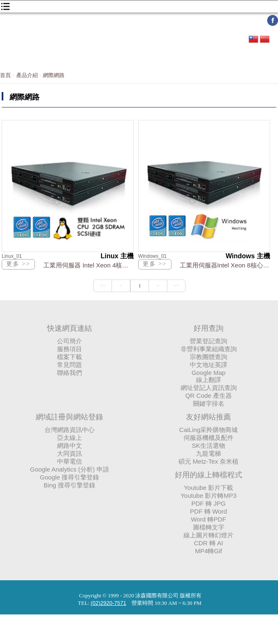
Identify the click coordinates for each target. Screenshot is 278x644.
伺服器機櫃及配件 (208, 438)
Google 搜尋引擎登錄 (70, 477)
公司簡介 (69, 341)
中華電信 (69, 461)
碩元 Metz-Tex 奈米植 (208, 461)
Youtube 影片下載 (209, 488)
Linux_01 (12, 256)
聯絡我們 (69, 373)
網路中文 (69, 446)
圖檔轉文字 (209, 527)
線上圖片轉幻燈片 (208, 535)
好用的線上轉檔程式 (208, 475)
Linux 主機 (117, 256)
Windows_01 (153, 256)
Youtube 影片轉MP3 (209, 495)
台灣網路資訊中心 (69, 430)
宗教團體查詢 (208, 357)
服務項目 (69, 349)
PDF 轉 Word (209, 511)
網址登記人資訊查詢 (209, 388)
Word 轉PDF (209, 519)
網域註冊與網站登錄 (69, 417)
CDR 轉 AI (208, 543)
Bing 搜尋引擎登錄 (69, 485)
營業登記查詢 (208, 341)
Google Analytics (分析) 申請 (69, 469)
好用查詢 (208, 328)
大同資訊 (69, 453)
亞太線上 (69, 438)
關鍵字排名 (209, 403)
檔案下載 (69, 357)
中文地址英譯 (208, 365)
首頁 (5, 75)
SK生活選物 (208, 446)
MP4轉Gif (208, 551)
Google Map (208, 373)
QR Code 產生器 (208, 396)
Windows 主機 (248, 256)
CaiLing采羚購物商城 (209, 430)
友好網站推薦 (208, 417)
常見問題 (69, 365)
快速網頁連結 (69, 328)
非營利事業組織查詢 (209, 349)
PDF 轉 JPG (209, 503)
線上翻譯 (208, 380)
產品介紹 (27, 75)
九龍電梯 (208, 453)
